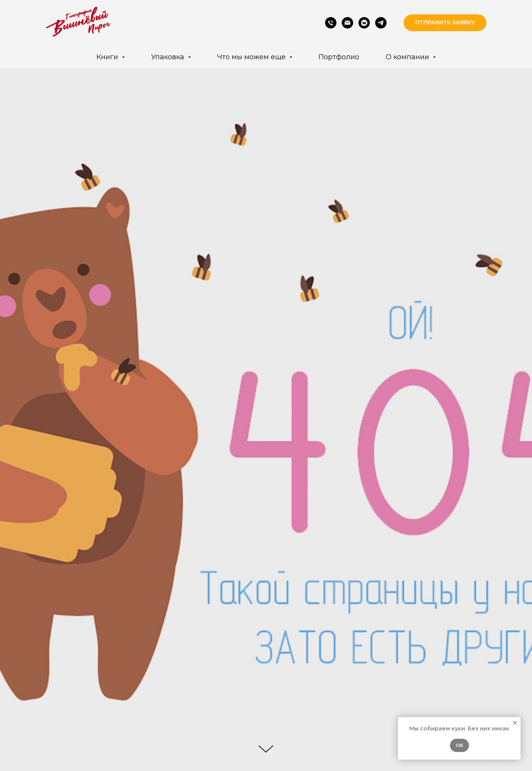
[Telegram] (381, 23)
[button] (445, 23)
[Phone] (331, 23)
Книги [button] (108, 57)
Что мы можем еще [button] (252, 57)
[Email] (347, 23)
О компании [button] (408, 57)
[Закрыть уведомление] (515, 723)
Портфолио (339, 57)
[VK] (364, 23)
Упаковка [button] (169, 57)
